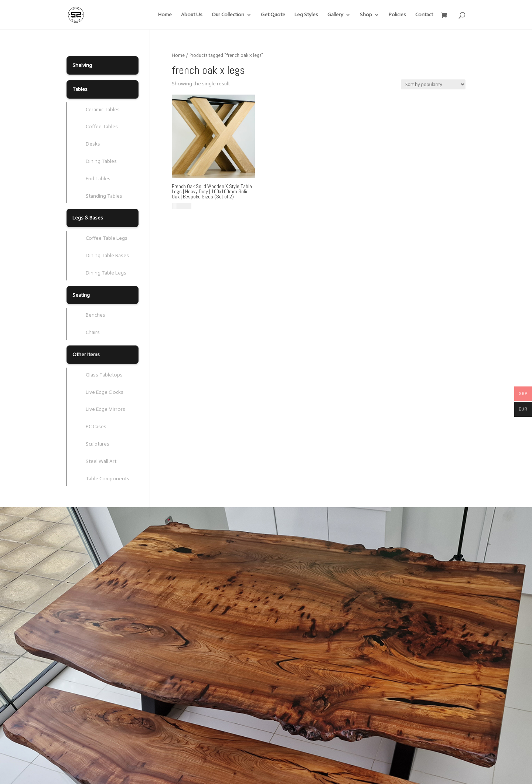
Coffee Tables (102, 127)
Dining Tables (101, 161)
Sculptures (98, 444)
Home (165, 15)
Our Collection (228, 15)
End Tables (98, 179)
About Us (192, 15)
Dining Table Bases (107, 255)
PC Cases (96, 427)
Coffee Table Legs (107, 238)
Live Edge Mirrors (105, 409)
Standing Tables (104, 196)
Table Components (108, 479)
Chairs (93, 332)
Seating (81, 295)
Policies (397, 15)
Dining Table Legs (106, 273)
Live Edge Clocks (105, 392)
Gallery (335, 15)
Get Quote (273, 15)
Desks (93, 144)
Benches (96, 315)
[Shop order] (433, 84)
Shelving (82, 65)
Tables (80, 89)
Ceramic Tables (103, 110)
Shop (366, 15)
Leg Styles (306, 15)
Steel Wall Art (101, 461)
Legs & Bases (88, 218)
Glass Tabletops (104, 375)
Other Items (86, 354)
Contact (424, 15)
